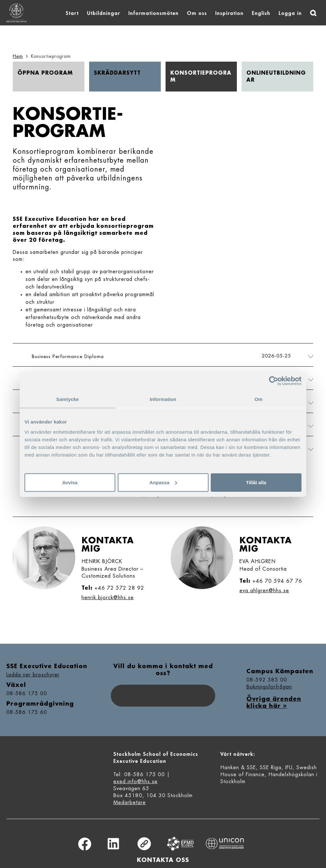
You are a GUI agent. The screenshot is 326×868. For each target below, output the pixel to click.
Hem (18, 56)
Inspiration (229, 13)
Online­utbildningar (276, 77)
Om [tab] (258, 399)
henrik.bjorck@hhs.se (108, 598)
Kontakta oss (163, 860)
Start (72, 13)
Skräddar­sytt (117, 73)
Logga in (290, 13)
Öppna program (45, 73)
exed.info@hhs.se (135, 782)
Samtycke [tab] (68, 399)
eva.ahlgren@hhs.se (264, 591)
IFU (289, 768)
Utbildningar (103, 13)
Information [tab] (163, 399)
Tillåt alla (256, 482)
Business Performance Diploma (68, 357)
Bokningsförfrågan (269, 687)
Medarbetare (130, 803)
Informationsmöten (153, 13)
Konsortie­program (201, 77)
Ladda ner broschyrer (33, 675)
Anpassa (163, 482)
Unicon (225, 844)
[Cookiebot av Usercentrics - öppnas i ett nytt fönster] (274, 381)
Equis (181, 844)
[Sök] (313, 13)
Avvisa (70, 482)
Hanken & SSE (238, 768)
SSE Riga (271, 768)
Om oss (197, 13)
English (261, 13)
